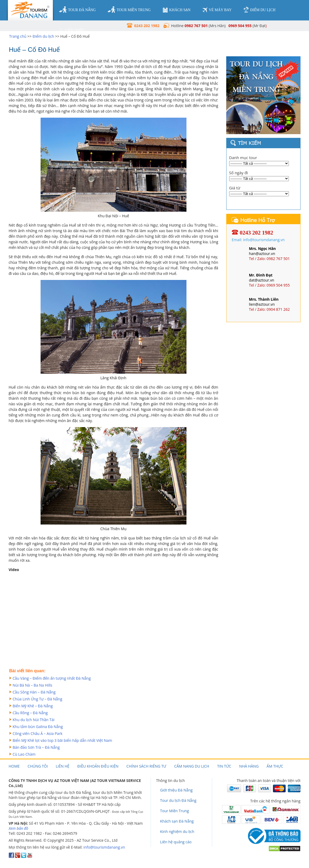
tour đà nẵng (77, 10)
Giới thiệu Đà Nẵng (177, 790)
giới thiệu (72, 31)
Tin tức (224, 766)
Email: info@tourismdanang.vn (258, 240)
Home (14, 766)
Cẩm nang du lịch (192, 766)
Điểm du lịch (43, 36)
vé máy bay (217, 10)
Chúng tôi (38, 766)
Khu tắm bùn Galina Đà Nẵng (38, 727)
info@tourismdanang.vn (104, 847)
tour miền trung (129, 10)
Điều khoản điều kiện (98, 766)
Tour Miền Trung (175, 811)
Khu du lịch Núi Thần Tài (34, 720)
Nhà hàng (249, 766)
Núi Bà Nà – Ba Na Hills (32, 685)
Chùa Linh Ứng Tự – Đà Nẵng (38, 699)
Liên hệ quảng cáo (176, 842)
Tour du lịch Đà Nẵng (178, 800)
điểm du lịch (259, 10)
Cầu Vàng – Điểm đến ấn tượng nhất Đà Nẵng (52, 678)
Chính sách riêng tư (146, 766)
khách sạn (177, 10)
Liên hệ (62, 766)
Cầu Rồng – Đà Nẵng (30, 713)
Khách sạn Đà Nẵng (177, 821)
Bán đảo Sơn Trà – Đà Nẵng (36, 747)
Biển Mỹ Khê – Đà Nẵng (33, 706)
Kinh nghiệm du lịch (177, 831)
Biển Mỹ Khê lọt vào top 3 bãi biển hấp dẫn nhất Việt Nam (62, 740)
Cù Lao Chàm (24, 754)
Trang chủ (18, 36)
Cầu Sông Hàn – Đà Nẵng (34, 692)
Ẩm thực (275, 766)
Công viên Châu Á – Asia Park (38, 733)
